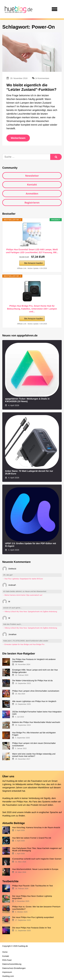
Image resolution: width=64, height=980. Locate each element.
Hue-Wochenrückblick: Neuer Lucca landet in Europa (35, 869)
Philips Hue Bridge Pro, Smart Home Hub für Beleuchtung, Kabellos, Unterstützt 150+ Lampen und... (32, 309)
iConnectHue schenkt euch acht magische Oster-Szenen (37, 859)
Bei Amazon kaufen (34, 263)
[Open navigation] (55, 9)
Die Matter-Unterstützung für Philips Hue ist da (32, 681)
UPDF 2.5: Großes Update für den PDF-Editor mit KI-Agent (31, 545)
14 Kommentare (42, 78)
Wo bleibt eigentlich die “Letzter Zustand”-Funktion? (31, 87)
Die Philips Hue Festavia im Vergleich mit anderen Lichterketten (34, 660)
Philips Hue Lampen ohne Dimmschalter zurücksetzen (36, 691)
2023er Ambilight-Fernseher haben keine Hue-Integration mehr (37, 713)
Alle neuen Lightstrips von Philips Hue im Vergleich (34, 701)
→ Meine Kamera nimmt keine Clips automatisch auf (22, 595)
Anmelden (32, 194)
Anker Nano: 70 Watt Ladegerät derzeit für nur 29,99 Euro (29, 472)
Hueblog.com (9, 816)
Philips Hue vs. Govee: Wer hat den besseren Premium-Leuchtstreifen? (36, 908)
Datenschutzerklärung (12, 964)
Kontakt (32, 185)
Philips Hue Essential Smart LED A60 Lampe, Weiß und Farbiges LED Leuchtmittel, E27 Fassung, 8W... (32, 251)
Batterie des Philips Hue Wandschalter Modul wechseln (36, 722)
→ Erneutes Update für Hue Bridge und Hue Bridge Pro (23, 645)
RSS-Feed (7, 960)
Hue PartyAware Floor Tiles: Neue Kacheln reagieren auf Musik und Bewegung (37, 849)
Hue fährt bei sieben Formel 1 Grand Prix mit (32, 838)
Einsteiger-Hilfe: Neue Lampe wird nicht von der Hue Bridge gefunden (35, 671)
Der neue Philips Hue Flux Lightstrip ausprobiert (33, 917)
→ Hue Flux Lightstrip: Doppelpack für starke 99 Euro (23, 579)
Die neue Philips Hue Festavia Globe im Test (31, 928)
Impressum (7, 972)
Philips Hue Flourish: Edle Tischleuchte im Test (32, 886)
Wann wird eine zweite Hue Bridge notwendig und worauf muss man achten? (34, 755)
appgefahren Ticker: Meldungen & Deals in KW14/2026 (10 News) (27, 400)
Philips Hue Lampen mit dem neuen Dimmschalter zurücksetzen (34, 744)
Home (5, 952)
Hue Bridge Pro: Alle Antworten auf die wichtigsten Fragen (34, 734)
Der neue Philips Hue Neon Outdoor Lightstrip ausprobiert (32, 897)
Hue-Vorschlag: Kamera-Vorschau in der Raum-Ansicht (36, 827)
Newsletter (32, 176)
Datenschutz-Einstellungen (14, 968)
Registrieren (32, 203)
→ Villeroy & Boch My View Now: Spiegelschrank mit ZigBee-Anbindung (30, 612)
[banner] (18, 9)
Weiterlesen (18, 138)
